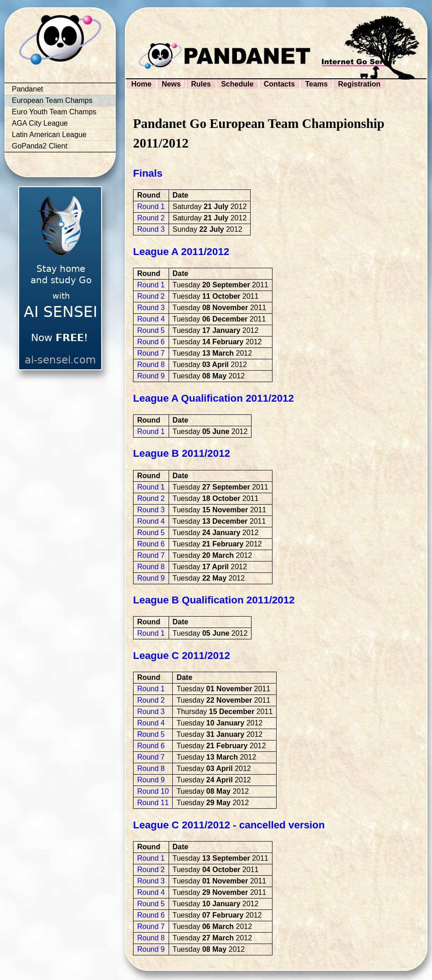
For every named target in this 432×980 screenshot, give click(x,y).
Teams (317, 84)
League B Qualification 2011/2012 (214, 600)
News (171, 84)
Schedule (237, 84)
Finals (148, 173)
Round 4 (151, 319)
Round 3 (151, 229)
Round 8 (151, 365)
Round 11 (153, 803)
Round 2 (151, 218)
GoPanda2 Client (40, 146)
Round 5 (151, 330)
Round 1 (151, 207)
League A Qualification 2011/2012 (213, 398)
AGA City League (40, 123)
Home (141, 84)
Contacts (279, 84)
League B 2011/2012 (182, 453)
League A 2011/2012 (181, 252)
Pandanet (28, 89)
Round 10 (153, 791)
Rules (201, 84)
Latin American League (49, 135)
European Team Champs (52, 100)
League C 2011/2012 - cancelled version (229, 825)
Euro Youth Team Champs (54, 112)
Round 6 (151, 342)
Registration (359, 84)
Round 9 (151, 376)
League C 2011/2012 (182, 656)
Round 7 (151, 353)
